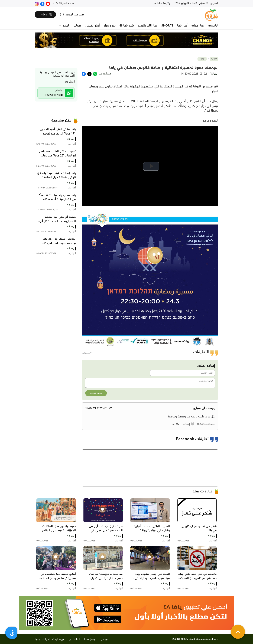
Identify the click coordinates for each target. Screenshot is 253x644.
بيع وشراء (110, 26)
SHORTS (167, 26)
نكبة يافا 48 (126, 26)
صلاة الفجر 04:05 (64, 4)
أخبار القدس (93, 26)
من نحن (105, 639)
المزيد (66, 26)
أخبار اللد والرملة (147, 26)
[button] (189, 424)
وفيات (77, 26)
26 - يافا (163, 4)
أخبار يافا (182, 26)
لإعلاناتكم (75, 639)
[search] (72, 15)
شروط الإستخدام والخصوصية (50, 639)
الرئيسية (213, 26)
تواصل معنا (90, 639)
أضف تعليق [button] (96, 393)
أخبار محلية (198, 26)
